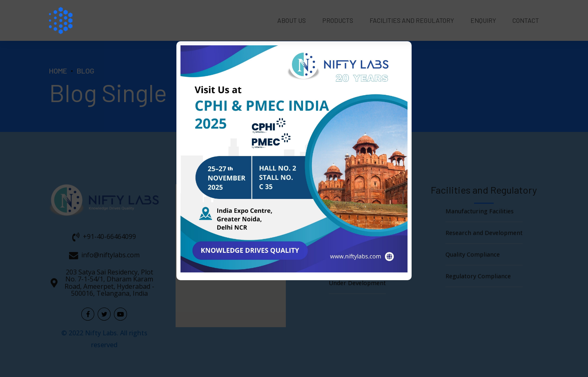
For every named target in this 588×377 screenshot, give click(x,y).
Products (338, 20)
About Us (292, 20)
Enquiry (483, 20)
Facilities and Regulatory (412, 20)
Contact (526, 20)
